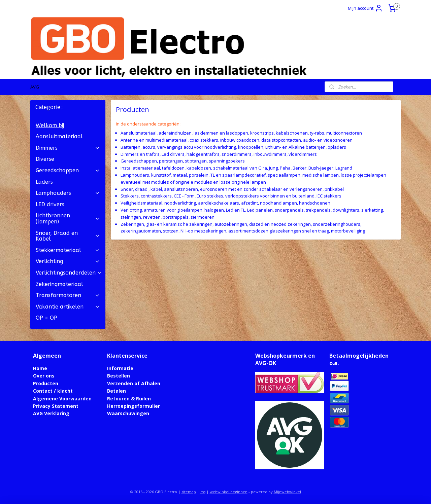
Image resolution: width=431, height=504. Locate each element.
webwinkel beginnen (229, 492)
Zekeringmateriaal (59, 284)
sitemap (189, 492)
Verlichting (68, 261)
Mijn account (365, 8)
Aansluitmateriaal (59, 136)
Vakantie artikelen (68, 307)
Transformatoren (68, 295)
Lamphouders (68, 193)
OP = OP (46, 318)
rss (203, 492)
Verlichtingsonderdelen (69, 273)
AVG (35, 87)
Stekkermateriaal (68, 250)
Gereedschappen (68, 170)
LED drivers (50, 204)
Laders (44, 182)
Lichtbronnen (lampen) (68, 219)
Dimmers (68, 148)
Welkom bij (50, 125)
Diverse (45, 159)
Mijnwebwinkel (287, 492)
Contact (43, 391)
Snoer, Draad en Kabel (68, 236)
